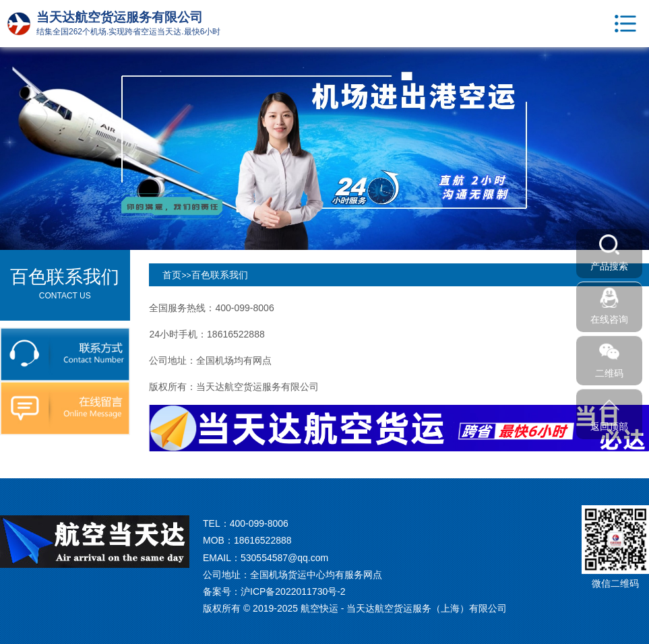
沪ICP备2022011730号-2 (293, 591)
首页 (172, 275)
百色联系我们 (220, 275)
